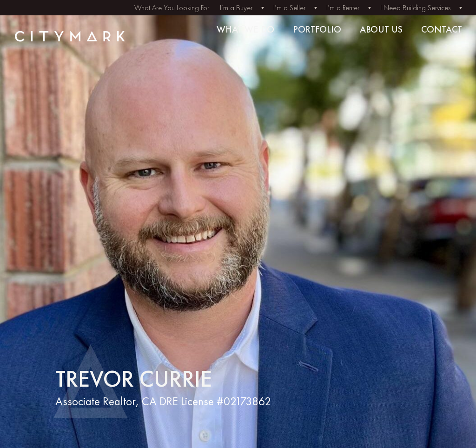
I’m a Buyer (236, 8)
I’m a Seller (289, 8)
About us (381, 29)
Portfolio (317, 29)
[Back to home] (63, 36)
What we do (245, 29)
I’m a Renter (343, 8)
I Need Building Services (415, 8)
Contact (442, 29)
